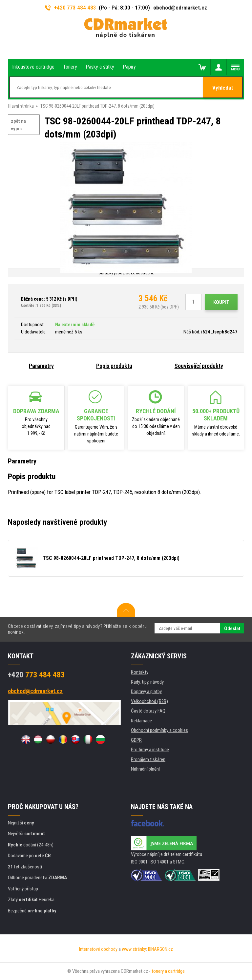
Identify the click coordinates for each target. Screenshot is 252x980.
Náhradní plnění (145, 769)
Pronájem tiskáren (148, 759)
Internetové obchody (98, 949)
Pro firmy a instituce (150, 750)
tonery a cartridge (168, 971)
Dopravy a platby (146, 692)
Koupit (221, 302)
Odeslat (232, 628)
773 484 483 (36, 675)
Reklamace (141, 721)
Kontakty (140, 672)
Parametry (41, 366)
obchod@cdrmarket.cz (180, 8)
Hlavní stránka (21, 106)
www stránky (134, 949)
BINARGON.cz (160, 949)
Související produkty (199, 366)
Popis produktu (114, 366)
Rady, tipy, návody (147, 682)
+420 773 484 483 (71, 8)
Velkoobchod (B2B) (149, 701)
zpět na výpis (18, 125)
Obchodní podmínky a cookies (159, 730)
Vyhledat (223, 88)
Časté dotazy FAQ (148, 711)
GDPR (136, 740)
